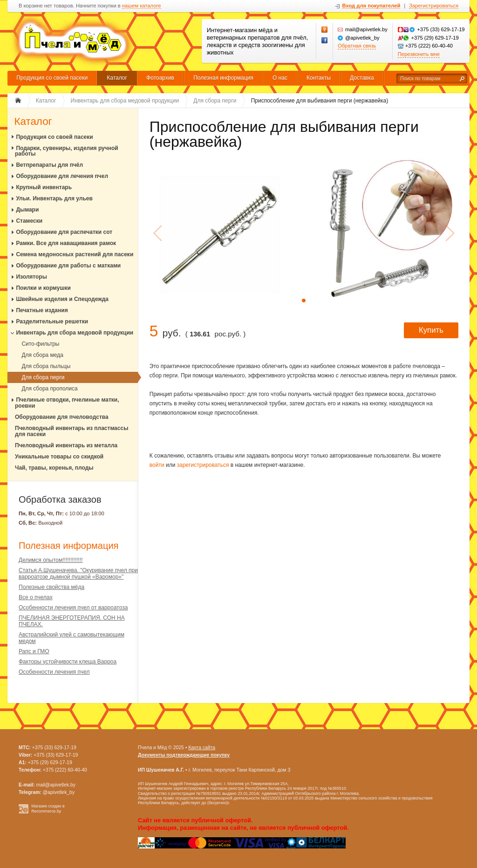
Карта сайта (202, 748)
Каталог (117, 78)
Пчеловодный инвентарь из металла (66, 445)
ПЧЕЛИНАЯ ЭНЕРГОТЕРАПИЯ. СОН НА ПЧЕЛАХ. (72, 621)
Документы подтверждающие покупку (184, 755)
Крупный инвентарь (44, 187)
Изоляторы (31, 277)
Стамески (29, 221)
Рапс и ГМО (34, 651)
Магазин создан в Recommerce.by (48, 809)
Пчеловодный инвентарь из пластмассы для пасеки (72, 431)
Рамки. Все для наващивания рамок (66, 243)
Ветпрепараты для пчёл (49, 165)
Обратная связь (357, 46)
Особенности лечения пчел (54, 672)
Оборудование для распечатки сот (64, 232)
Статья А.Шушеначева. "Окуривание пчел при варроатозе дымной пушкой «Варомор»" (78, 574)
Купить (431, 330)
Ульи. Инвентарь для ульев (54, 198)
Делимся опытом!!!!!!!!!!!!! (51, 560)
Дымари (27, 210)
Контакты (319, 78)
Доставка (362, 78)
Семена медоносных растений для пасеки (75, 254)
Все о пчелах (36, 597)
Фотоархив (160, 78)
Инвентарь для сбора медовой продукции (75, 333)
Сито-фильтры (40, 344)
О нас (280, 78)
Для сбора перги (43, 377)
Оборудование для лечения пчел (62, 176)
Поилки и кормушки (43, 288)
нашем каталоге (142, 6)
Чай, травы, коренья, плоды (54, 468)
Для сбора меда (42, 355)
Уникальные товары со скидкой (59, 457)
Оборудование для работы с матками (68, 266)
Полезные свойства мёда (51, 587)
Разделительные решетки (52, 321)
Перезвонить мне (419, 54)
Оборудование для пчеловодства (62, 417)
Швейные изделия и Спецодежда (62, 299)
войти (157, 465)
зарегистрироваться (203, 465)
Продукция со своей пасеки (52, 78)
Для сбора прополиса (49, 389)
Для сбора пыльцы (46, 366)
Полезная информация (223, 78)
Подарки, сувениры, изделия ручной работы (67, 151)
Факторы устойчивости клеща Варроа (68, 662)
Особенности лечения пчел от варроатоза (73, 608)
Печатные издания (42, 310)
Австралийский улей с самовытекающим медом (72, 638)
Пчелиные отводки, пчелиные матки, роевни (67, 403)
